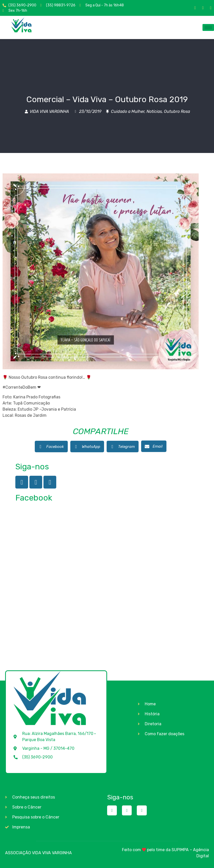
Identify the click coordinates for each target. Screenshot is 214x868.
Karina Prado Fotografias (37, 397)
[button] (51, 447)
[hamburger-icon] (208, 27)
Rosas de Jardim (31, 415)
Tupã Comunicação (31, 403)
